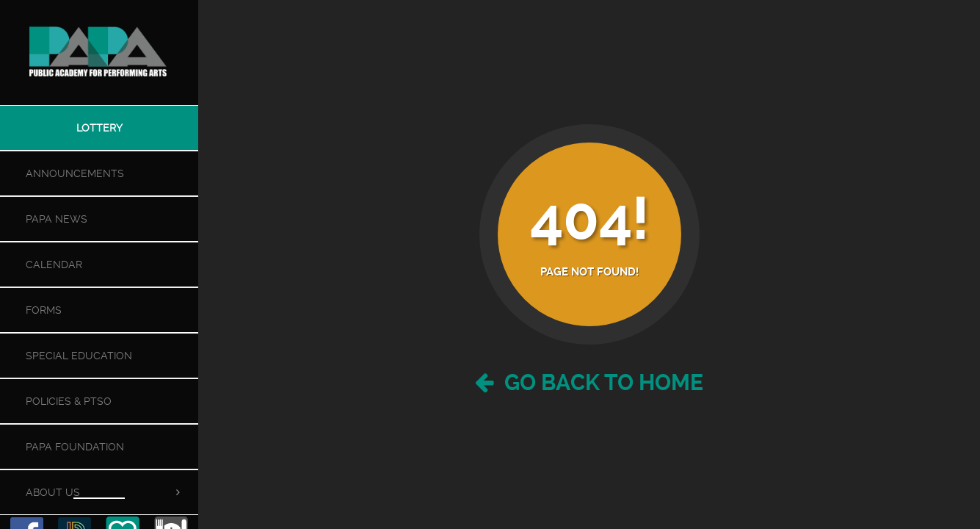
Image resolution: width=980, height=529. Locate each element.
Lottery (99, 128)
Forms (44, 310)
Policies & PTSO (69, 401)
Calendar (54, 264)
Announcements (75, 173)
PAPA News (57, 219)
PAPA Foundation (75, 447)
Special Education (79, 356)
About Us (53, 492)
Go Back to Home (589, 382)
